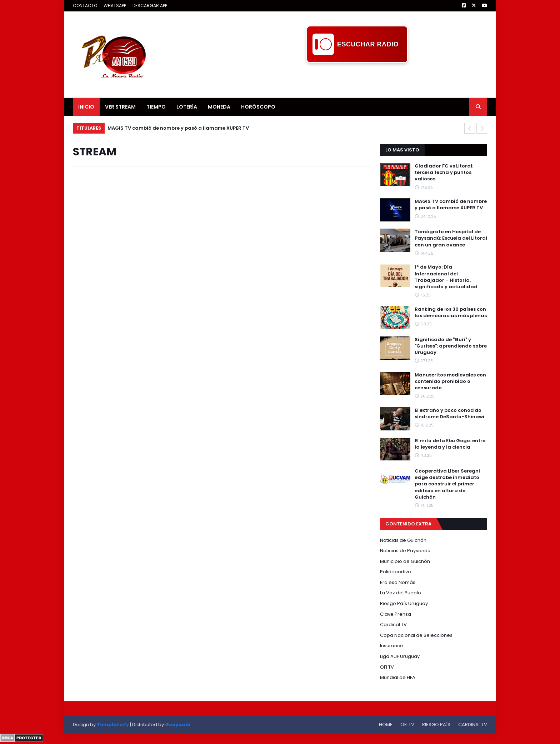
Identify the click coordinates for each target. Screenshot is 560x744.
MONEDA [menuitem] (219, 107)
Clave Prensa (396, 614)
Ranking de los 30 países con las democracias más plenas (451, 313)
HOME (386, 725)
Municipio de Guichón (405, 561)
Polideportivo (396, 572)
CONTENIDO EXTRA (408, 524)
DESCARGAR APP (150, 6)
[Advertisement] (357, 79)
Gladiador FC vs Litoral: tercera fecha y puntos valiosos (444, 173)
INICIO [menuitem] (86, 107)
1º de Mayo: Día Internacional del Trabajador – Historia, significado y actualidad (446, 277)
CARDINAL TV (473, 725)
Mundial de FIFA (398, 677)
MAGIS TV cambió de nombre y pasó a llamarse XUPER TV (178, 128)
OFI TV (387, 667)
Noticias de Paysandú (405, 551)
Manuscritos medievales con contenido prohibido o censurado (450, 381)
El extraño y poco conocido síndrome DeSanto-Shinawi (449, 414)
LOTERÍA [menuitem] (187, 107)
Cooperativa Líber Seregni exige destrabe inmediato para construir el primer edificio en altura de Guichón (447, 484)
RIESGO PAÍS (436, 725)
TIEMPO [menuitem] (156, 107)
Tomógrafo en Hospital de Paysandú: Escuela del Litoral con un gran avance (451, 238)
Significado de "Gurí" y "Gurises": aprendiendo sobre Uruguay (451, 346)
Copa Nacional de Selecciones (416, 635)
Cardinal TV (393, 625)
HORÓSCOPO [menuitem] (258, 107)
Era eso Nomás (398, 582)
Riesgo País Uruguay (404, 603)
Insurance (392, 646)
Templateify (113, 725)
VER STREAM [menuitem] (120, 107)
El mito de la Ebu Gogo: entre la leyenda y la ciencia (450, 444)
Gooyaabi (178, 725)
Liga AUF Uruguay (400, 656)
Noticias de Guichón (403, 540)
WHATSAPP (115, 6)
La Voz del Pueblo (401, 593)
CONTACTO (85, 6)
